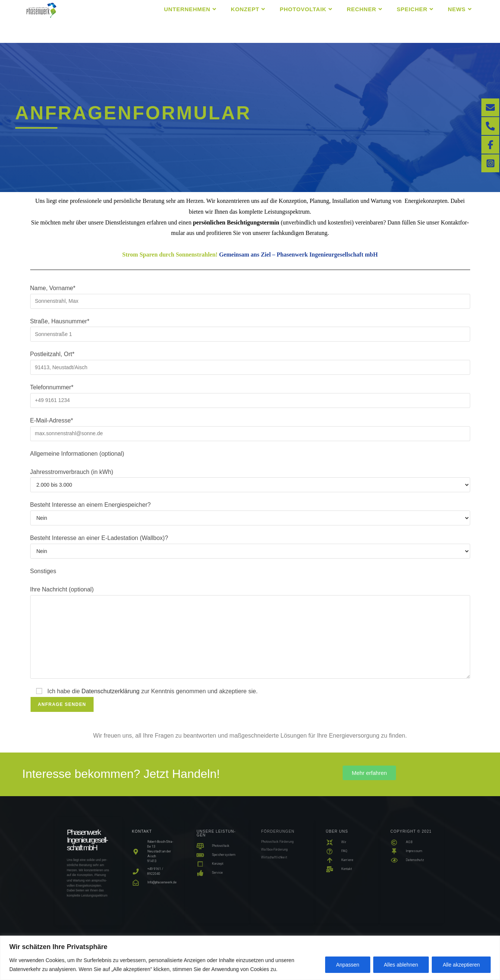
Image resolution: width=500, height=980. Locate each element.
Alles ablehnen (401, 965)
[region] (250, 958)
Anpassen (348, 965)
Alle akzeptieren (461, 965)
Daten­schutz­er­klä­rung (111, 691)
